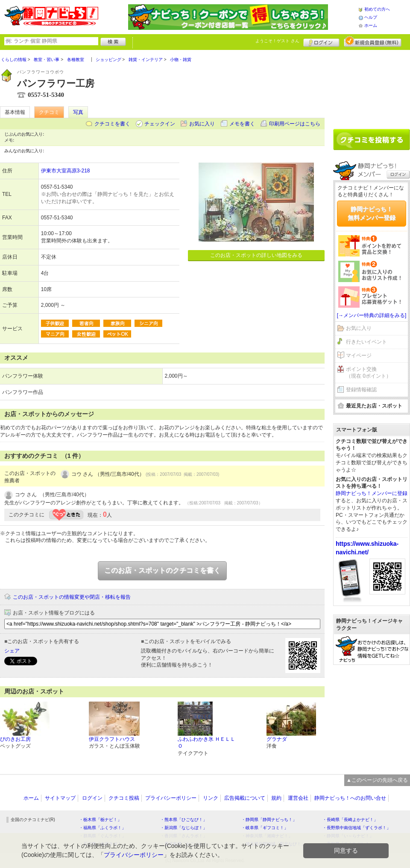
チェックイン (160, 124)
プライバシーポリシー (171, 798)
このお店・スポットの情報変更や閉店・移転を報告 (72, 597)
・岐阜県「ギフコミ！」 (265, 828)
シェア (12, 651)
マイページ (359, 355)
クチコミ (49, 112)
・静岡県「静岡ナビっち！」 (269, 820)
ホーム (371, 25)
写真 (78, 112)
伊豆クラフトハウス (112, 739)
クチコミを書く (112, 124)
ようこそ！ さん (277, 41)
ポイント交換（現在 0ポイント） (369, 373)
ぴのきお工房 (15, 739)
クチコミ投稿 (124, 798)
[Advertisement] (372, 86)
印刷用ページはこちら (295, 124)
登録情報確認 (361, 390)
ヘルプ (371, 17)
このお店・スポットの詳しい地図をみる (256, 255)
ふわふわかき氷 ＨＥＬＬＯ (206, 743)
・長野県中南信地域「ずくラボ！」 (357, 828)
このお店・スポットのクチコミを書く (162, 570)
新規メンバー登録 (373, 41)
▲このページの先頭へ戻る (377, 780)
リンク (211, 798)
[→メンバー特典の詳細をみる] (372, 315)
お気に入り (202, 124)
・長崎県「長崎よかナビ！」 (350, 820)
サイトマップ (60, 798)
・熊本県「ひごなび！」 (184, 820)
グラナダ (277, 739)
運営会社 (298, 798)
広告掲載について (245, 798)
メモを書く (242, 124)
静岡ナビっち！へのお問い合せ (350, 798)
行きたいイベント (366, 342)
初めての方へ (377, 9)
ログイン (321, 41)
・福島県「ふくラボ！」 (102, 828)
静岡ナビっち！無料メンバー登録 (372, 213)
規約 (276, 798)
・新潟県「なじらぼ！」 (184, 828)
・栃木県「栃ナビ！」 (100, 820)
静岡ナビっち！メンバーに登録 (372, 493)
